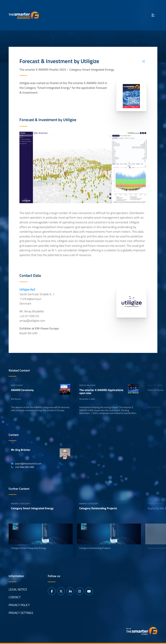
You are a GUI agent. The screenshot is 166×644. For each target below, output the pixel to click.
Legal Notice (18, 589)
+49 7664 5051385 (22, 467)
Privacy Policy (19, 605)
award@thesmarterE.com (26, 464)
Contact (15, 597)
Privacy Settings (21, 613)
